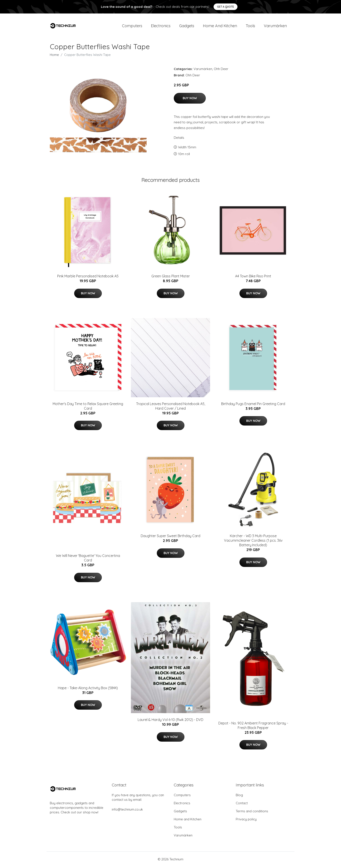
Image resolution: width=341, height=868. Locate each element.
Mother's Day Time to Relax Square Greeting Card (88, 407)
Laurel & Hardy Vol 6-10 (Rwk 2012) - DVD (170, 721)
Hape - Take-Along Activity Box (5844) (88, 689)
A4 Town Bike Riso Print (253, 278)
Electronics (161, 26)
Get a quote (226, 7)
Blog (239, 796)
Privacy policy (246, 820)
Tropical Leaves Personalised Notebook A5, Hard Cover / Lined (171, 407)
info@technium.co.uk (127, 811)
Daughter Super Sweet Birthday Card (170, 537)
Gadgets (187, 26)
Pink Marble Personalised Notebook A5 (88, 278)
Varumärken (275, 26)
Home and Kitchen (220, 26)
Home (54, 56)
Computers (132, 26)
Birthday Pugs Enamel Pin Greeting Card (253, 405)
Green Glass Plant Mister (171, 278)
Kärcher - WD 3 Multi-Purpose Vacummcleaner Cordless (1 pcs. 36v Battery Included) (253, 542)
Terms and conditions (252, 812)
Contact (242, 804)
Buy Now (190, 99)
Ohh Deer (221, 70)
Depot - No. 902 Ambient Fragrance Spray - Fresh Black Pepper (253, 727)
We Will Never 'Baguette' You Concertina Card (88, 559)
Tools (250, 26)
